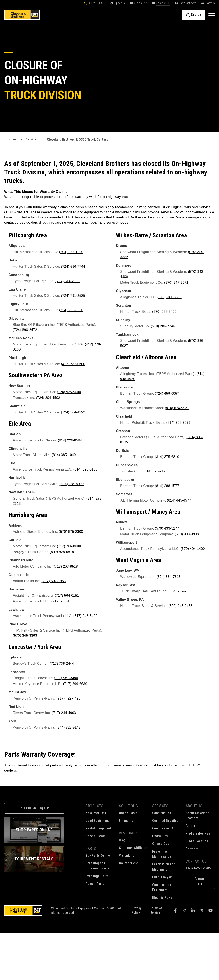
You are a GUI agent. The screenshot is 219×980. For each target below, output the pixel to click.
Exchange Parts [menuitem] (97, 876)
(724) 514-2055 (67, 281)
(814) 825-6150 (85, 469)
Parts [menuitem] (91, 848)
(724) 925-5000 (69, 392)
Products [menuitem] (94, 806)
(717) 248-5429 (85, 616)
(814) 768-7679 (178, 423)
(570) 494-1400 (193, 549)
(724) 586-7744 (73, 266)
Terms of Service (156, 910)
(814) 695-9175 (155, 471)
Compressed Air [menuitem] (164, 828)
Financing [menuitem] (126, 821)
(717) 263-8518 (66, 566)
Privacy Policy (136, 910)
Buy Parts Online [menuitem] (98, 855)
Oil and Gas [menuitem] (161, 844)
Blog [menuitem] (122, 840)
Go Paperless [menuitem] (129, 863)
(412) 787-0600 (73, 364)
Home (13, 139)
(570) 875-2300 (71, 532)
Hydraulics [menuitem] (160, 836)
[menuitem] (200, 879)
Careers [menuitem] (192, 826)
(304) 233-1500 (71, 252)
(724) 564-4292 (73, 412)
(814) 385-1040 (64, 455)
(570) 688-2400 (164, 312)
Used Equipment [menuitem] (97, 821)
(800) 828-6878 (62, 552)
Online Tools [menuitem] (128, 813)
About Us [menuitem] (194, 806)
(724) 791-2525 (73, 296)
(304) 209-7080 (180, 591)
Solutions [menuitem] (128, 806)
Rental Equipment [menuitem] (98, 828)
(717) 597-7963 (54, 581)
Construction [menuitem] (162, 813)
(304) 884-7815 (168, 577)
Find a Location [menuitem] (197, 841)
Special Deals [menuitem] (95, 836)
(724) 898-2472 (25, 330)
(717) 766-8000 (69, 546)
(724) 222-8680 (71, 310)
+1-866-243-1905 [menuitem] (198, 868)
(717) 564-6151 (67, 596)
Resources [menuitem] (129, 833)
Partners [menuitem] (192, 849)
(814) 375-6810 (167, 457)
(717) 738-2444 (62, 663)
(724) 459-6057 (167, 393)
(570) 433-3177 (167, 528)
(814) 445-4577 (179, 500)
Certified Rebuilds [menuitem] (165, 821)
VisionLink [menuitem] (127, 855)
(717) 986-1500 (63, 601)
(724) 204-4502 (48, 398)
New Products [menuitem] (96, 813)
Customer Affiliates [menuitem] (133, 848)
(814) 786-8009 (72, 484)
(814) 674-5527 (177, 408)
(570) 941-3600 (169, 297)
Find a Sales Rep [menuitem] (198, 833)
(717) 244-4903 (64, 713)
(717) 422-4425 (69, 698)
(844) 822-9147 (69, 727)
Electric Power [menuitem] (163, 898)
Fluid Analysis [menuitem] (163, 877)
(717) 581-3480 (66, 678)
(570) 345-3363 (25, 635)
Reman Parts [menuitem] (95, 884)
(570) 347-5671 (176, 283)
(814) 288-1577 (167, 486)
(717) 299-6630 (75, 684)
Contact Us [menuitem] (196, 861)
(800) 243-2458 (180, 606)
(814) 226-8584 (70, 440)
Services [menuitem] (160, 806)
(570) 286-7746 (163, 326)
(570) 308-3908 (187, 534)
